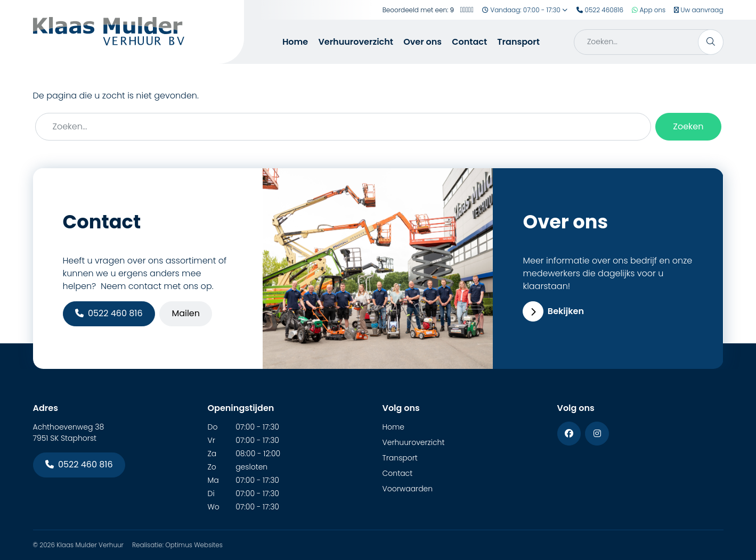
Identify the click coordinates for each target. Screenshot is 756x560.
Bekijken (553, 311)
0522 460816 (600, 10)
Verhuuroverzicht (356, 42)
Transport (518, 42)
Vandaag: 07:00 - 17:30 (525, 10)
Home (295, 42)
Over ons (422, 42)
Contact (469, 42)
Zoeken (688, 126)
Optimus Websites (194, 545)
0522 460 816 (109, 313)
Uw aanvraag (698, 10)
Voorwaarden (408, 489)
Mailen (186, 313)
